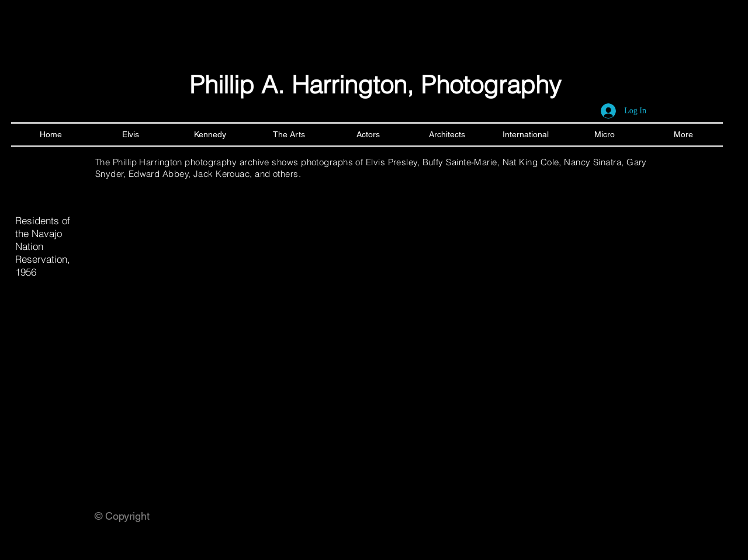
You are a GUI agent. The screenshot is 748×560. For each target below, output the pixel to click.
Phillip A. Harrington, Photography (375, 85)
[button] (180, 298)
